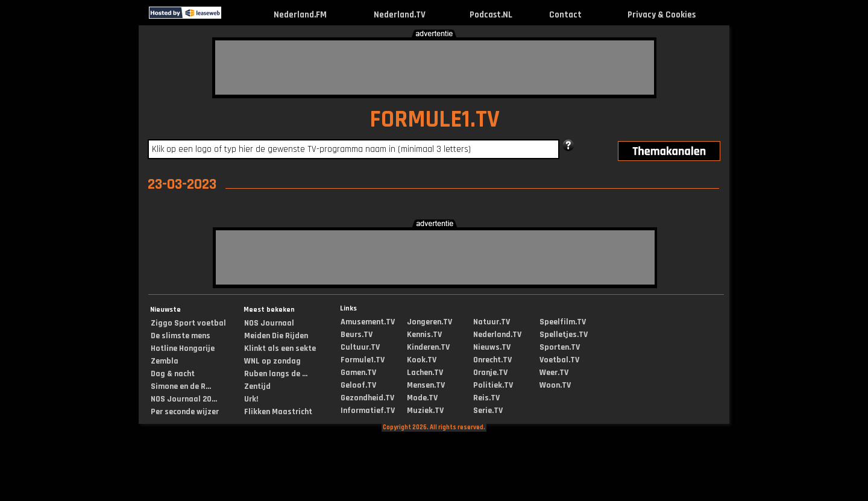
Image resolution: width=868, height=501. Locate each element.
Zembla (165, 361)
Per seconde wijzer (185, 412)
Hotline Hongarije (183, 348)
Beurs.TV (357, 335)
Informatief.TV (368, 411)
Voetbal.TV (559, 360)
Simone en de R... (181, 386)
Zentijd (257, 386)
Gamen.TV (358, 373)
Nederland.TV (400, 15)
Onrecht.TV (492, 360)
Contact (565, 15)
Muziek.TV (425, 411)
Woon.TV (555, 385)
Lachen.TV (425, 373)
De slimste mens (181, 336)
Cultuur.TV (360, 347)
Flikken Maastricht (278, 412)
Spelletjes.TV (564, 335)
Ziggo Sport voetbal (188, 323)
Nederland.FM (300, 15)
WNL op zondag (272, 361)
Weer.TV (554, 373)
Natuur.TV (492, 322)
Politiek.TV (493, 385)
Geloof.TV (358, 385)
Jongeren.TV (429, 322)
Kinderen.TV (428, 347)
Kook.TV (422, 360)
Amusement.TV (368, 322)
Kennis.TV (424, 335)
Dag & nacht (173, 374)
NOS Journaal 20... (184, 399)
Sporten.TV (560, 347)
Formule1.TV (363, 360)
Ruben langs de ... (276, 374)
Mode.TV (422, 398)
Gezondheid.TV (367, 398)
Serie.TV (488, 411)
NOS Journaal (269, 323)
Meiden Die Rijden (276, 336)
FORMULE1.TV (435, 120)
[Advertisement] (435, 68)
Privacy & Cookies (662, 15)
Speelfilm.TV (563, 322)
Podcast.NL (491, 15)
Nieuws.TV (492, 347)
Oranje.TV (490, 373)
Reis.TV (486, 398)
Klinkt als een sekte (280, 348)
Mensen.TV (426, 385)
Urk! (251, 399)
